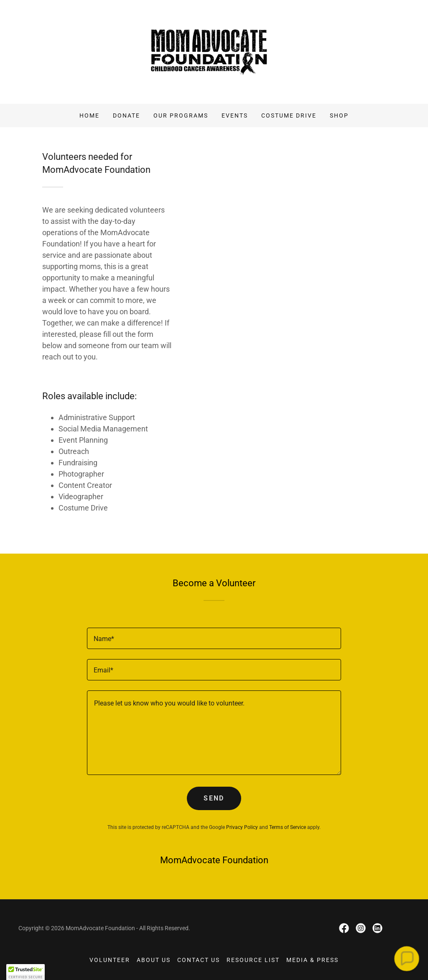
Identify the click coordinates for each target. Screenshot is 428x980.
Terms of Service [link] (288, 827)
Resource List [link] (253, 960)
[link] (214, 51)
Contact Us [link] (199, 960)
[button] (407, 959)
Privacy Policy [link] (242, 827)
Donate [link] (126, 115)
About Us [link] (154, 960)
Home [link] (89, 115)
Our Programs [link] (181, 115)
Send (214, 798)
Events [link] (235, 115)
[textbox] (214, 638)
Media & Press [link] (312, 960)
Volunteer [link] (110, 960)
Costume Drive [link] (289, 115)
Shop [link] (339, 115)
